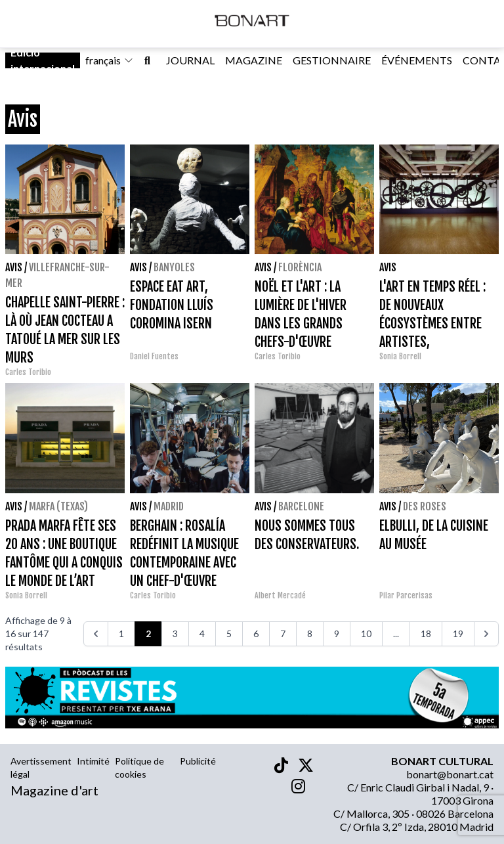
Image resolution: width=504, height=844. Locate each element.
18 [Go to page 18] (426, 633)
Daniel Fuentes (154, 356)
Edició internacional (43, 60)
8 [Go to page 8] (310, 633)
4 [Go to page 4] (202, 633)
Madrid (169, 506)
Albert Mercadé (280, 595)
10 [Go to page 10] (366, 633)
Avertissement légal (41, 767)
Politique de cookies (139, 767)
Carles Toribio (29, 372)
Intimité (93, 761)
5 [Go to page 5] (229, 633)
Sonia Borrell (400, 356)
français (110, 60)
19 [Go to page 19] (458, 633)
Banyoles (174, 267)
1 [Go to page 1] (121, 633)
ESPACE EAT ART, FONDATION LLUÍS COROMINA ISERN (172, 305)
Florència (300, 267)
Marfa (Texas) (58, 506)
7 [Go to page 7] (283, 633)
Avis (14, 267)
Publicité (198, 761)
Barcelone (301, 506)
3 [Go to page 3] (175, 633)
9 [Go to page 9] (337, 633)
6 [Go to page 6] (256, 633)
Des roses (425, 506)
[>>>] (486, 634)
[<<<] (96, 634)
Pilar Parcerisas (406, 595)
